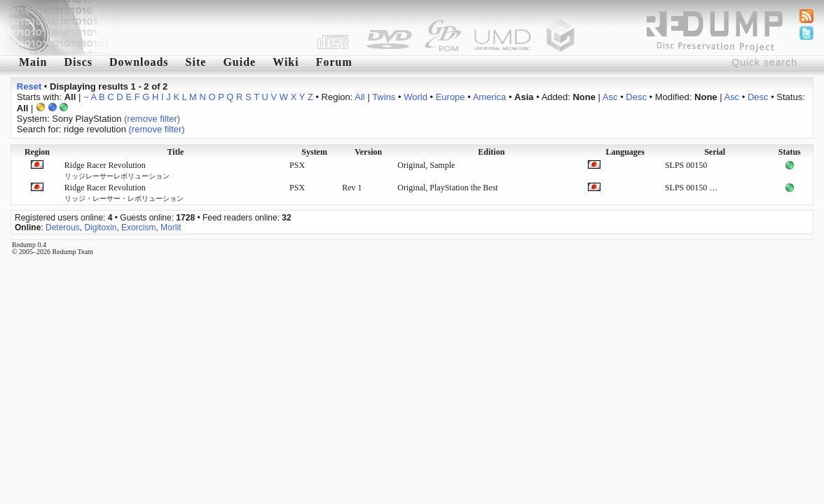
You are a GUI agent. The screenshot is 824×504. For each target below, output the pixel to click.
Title (176, 152)
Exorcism (138, 227)
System (314, 152)
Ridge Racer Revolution (117, 170)
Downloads (139, 62)
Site (196, 62)
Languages (625, 152)
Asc (610, 97)
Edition (491, 152)
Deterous (63, 227)
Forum (334, 62)
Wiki (286, 62)
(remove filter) (152, 119)
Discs (78, 62)
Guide (239, 62)
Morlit (171, 227)
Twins (384, 97)
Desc (636, 97)
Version (368, 152)
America (490, 97)
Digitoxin (100, 227)
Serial (715, 152)
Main (33, 62)
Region (37, 152)
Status (790, 152)
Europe (451, 97)
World (416, 97)
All (359, 97)
